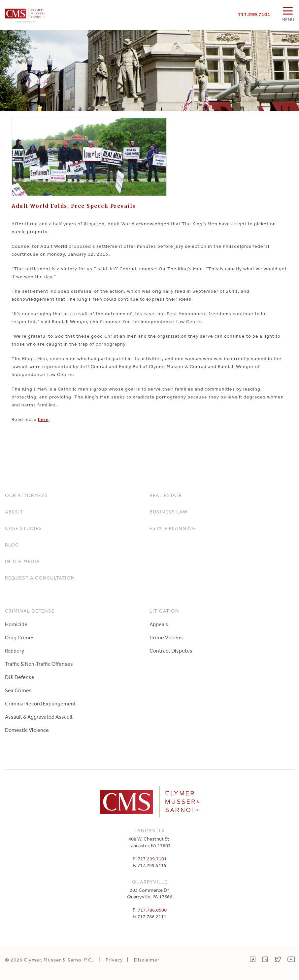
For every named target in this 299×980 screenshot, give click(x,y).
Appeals (159, 624)
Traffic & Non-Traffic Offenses (39, 664)
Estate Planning (173, 528)
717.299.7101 (254, 14)
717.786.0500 (152, 910)
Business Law (168, 512)
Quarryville (150, 882)
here (43, 419)
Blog (12, 545)
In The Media (22, 561)
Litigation (164, 611)
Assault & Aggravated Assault (39, 717)
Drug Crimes (20, 637)
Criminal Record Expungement (40, 703)
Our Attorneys (26, 495)
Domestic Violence (27, 730)
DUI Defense (20, 677)
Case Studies (23, 528)
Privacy (114, 960)
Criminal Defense (30, 611)
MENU (288, 19)
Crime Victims (166, 637)
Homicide (16, 624)
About (14, 512)
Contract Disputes (171, 651)
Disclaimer (147, 960)
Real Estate (166, 495)
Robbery (15, 651)
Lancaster (150, 830)
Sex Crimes (18, 690)
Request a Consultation (40, 578)
